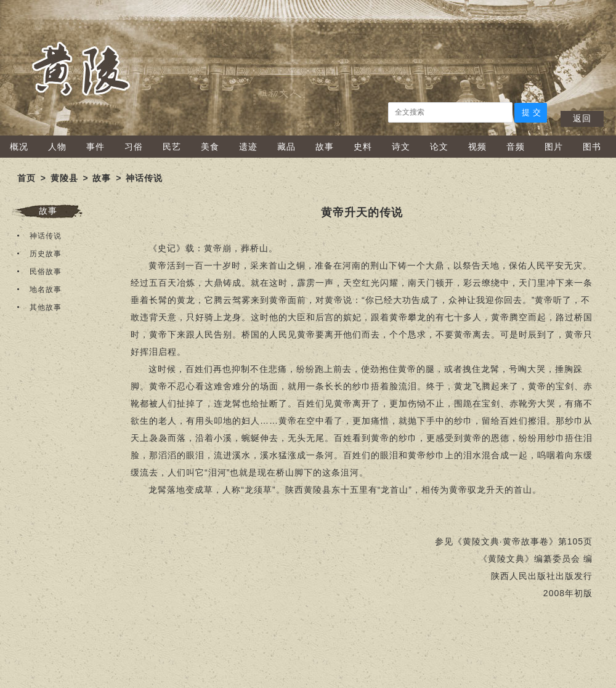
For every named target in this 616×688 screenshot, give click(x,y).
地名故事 (46, 289)
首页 (26, 178)
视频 (477, 147)
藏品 (286, 147)
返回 (582, 118)
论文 (439, 147)
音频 (516, 147)
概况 (19, 147)
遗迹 (248, 147)
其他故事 (46, 307)
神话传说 (144, 178)
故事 (325, 147)
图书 (592, 147)
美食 (210, 147)
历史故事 (46, 254)
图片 (554, 147)
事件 (95, 147)
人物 (57, 147)
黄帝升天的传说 (362, 212)
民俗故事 (46, 272)
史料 (363, 147)
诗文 (401, 147)
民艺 (172, 147)
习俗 (134, 147)
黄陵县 (64, 178)
